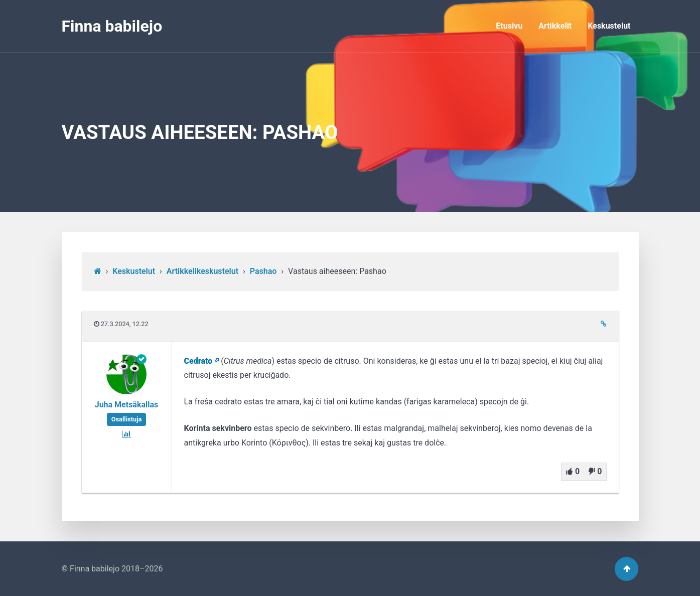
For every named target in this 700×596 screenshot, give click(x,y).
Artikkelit (555, 26)
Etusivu (509, 26)
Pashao (263, 271)
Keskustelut (609, 26)
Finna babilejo (112, 26)
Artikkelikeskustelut (202, 271)
